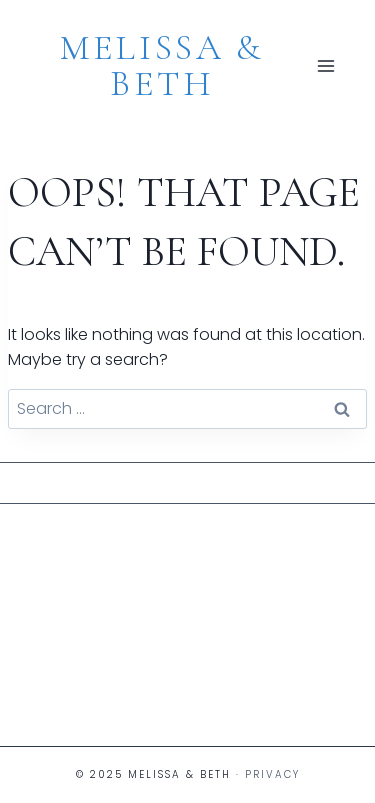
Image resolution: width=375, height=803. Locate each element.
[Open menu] (326, 66)
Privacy (272, 774)
